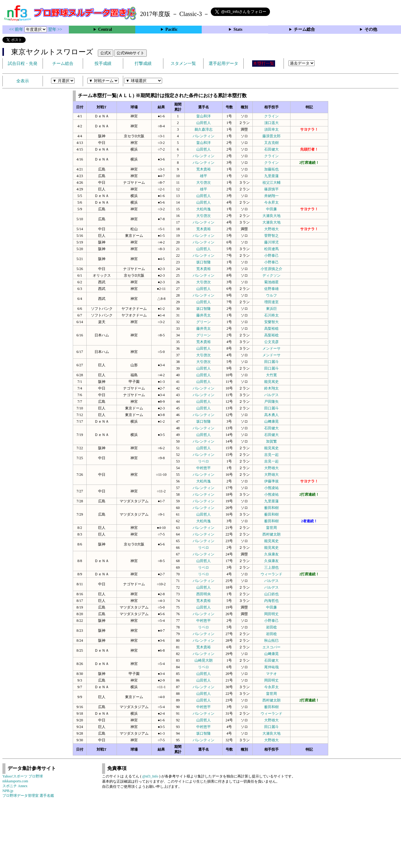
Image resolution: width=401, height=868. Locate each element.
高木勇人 (271, 415)
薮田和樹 (271, 508)
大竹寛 (271, 375)
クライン (271, 116)
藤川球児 (271, 242)
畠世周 (271, 528)
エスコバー (271, 647)
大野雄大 (271, 229)
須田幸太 (271, 129)
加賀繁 (271, 441)
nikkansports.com (15, 781)
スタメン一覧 (183, 64)
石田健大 (271, 149)
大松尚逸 (204, 209)
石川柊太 (271, 315)
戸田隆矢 (271, 402)
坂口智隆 (204, 262)
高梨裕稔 (271, 329)
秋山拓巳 (271, 641)
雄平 (204, 176)
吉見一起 (271, 455)
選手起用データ (223, 64)
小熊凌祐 (271, 488)
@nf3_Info (150, 776)
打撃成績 (143, 64)
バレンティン (204, 136)
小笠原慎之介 (271, 269)
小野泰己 (271, 256)
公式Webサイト (130, 53)
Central (105, 29)
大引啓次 (204, 183)
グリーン (204, 322)
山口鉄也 (271, 594)
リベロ (204, 461)
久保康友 (271, 554)
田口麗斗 (271, 362)
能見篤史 (271, 382)
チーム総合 (304, 29)
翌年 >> (55, 29)
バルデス (271, 395)
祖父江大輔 (271, 183)
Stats (238, 29)
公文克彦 (271, 342)
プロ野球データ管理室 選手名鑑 (28, 796)
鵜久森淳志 (204, 129)
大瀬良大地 (271, 216)
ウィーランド (271, 574)
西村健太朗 (271, 534)
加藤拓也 (271, 169)
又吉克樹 (271, 143)
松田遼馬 (271, 249)
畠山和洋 (204, 116)
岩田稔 (271, 627)
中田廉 (271, 209)
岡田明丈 (271, 614)
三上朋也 (271, 568)
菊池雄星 (271, 282)
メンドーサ (271, 348)
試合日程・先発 (23, 64)
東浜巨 (271, 309)
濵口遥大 (271, 123)
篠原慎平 (271, 189)
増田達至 (271, 302)
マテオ (271, 674)
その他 (371, 29)
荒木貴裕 (204, 169)
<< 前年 (17, 29)
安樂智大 (271, 322)
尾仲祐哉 (271, 667)
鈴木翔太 (271, 388)
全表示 (23, 81)
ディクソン (271, 275)
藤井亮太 (204, 315)
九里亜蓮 (271, 176)
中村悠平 (204, 468)
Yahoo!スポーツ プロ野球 (23, 776)
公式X (106, 53)
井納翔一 (271, 196)
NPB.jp (8, 791)
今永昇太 (271, 202)
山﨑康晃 (271, 421)
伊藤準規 (271, 481)
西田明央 (204, 594)
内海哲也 (271, 601)
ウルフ (271, 295)
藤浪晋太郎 (271, 136)
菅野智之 (271, 236)
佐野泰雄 (271, 289)
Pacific (172, 29)
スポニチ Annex (15, 786)
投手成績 (103, 64)
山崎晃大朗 (204, 660)
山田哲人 (204, 123)
